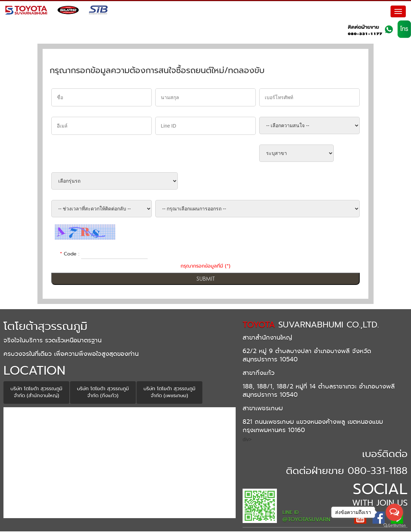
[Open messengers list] (394, 512)
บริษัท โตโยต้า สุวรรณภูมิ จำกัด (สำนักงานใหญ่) (36, 393)
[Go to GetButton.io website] (394, 525)
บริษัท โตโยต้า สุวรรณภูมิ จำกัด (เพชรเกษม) (169, 393)
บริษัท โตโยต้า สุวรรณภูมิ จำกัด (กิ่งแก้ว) (103, 393)
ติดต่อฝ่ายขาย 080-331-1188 (347, 472)
